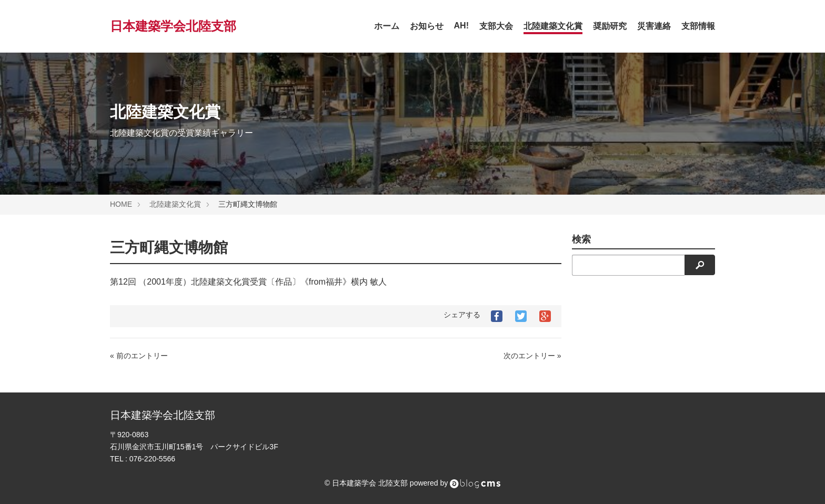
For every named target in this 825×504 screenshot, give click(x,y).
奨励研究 (610, 26)
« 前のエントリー (139, 356)
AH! (461, 26)
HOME (121, 204)
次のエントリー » (532, 356)
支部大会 (496, 26)
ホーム (387, 26)
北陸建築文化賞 (553, 26)
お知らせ (427, 26)
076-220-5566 (152, 459)
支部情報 (698, 26)
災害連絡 (654, 26)
